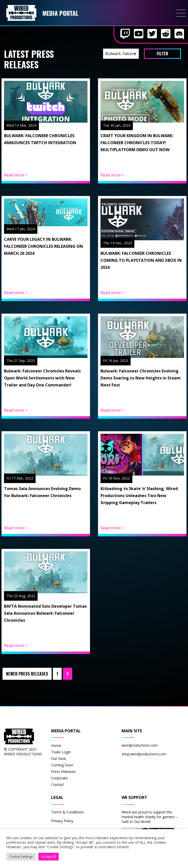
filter (162, 54)
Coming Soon (62, 765)
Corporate (59, 778)
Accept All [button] (49, 856)
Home (56, 745)
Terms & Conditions (67, 812)
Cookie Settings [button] (21, 856)
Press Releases (63, 772)
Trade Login (61, 752)
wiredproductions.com (140, 745)
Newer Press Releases (27, 674)
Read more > (16, 175)
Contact (58, 785)
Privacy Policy (62, 821)
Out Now (59, 758)
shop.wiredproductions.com (144, 754)
